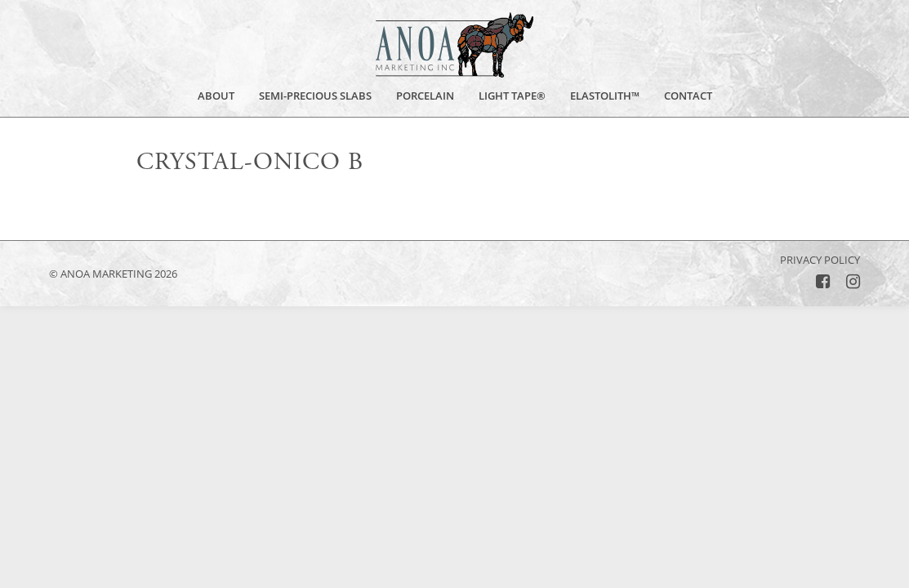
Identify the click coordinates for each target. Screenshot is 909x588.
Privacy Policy (820, 260)
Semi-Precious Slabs (315, 96)
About (216, 97)
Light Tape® (512, 96)
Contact (688, 96)
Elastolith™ (605, 96)
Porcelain (425, 97)
